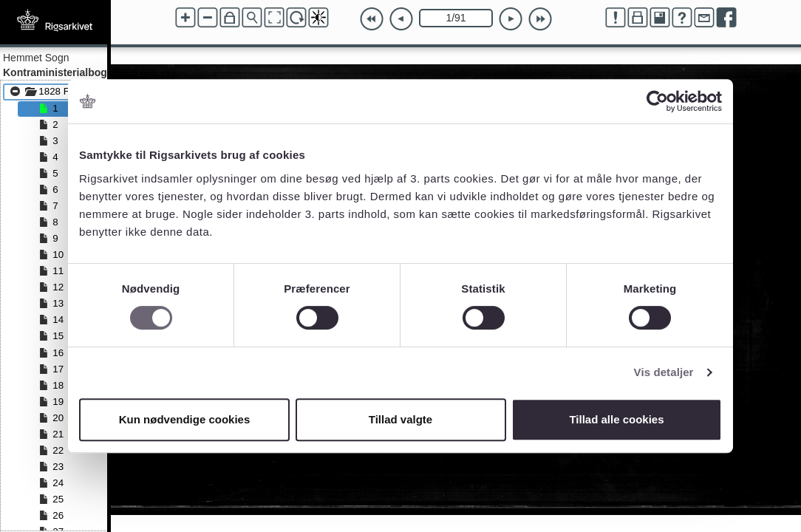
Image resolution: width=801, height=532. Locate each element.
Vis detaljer (664, 372)
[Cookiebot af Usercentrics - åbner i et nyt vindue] (657, 101)
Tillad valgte (400, 419)
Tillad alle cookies (616, 419)
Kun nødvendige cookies (185, 419)
